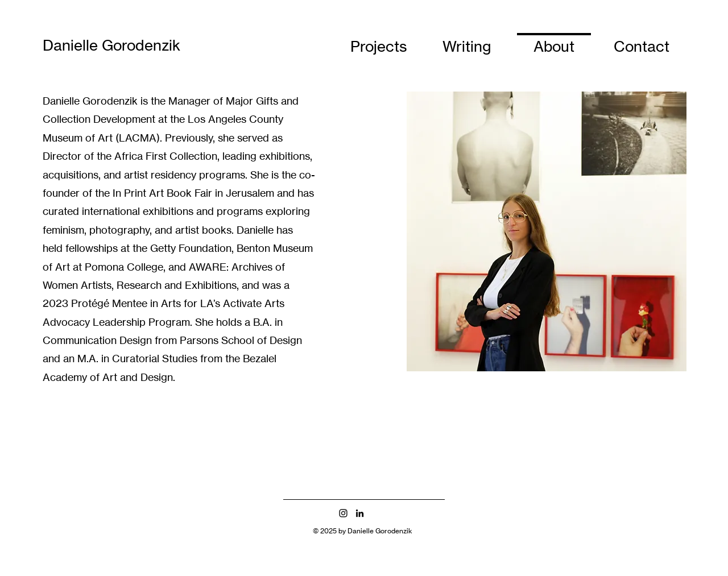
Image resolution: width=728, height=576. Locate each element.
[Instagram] (343, 513)
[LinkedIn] (360, 513)
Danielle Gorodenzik (111, 45)
